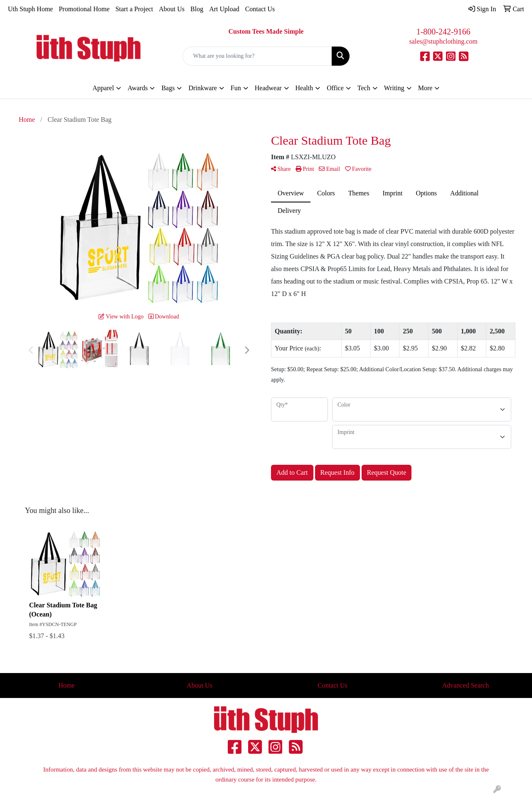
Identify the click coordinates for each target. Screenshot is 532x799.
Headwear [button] (268, 88)
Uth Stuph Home (30, 9)
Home (66, 685)
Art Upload (224, 9)
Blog (197, 9)
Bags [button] (168, 88)
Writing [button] (394, 88)
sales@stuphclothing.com (443, 41)
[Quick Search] (257, 56)
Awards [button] (138, 88)
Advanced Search (465, 685)
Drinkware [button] (202, 88)
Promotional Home (84, 9)
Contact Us (260, 9)
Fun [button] (236, 88)
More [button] (425, 88)
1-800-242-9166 (443, 32)
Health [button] (304, 88)
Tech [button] (364, 88)
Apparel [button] (103, 88)
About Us (172, 9)
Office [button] (335, 88)
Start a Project (134, 9)
